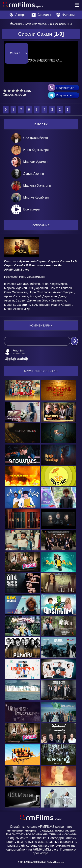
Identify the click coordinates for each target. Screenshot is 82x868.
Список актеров (14, 95)
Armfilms (18, 24)
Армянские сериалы (36, 24)
